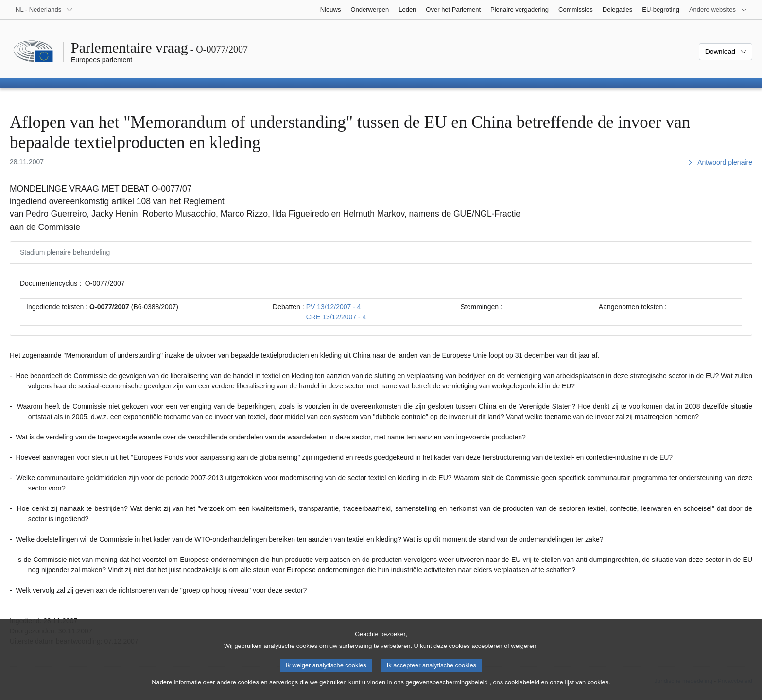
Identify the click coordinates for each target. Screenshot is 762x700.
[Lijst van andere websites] (718, 10)
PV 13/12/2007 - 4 (334, 307)
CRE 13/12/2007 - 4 (336, 317)
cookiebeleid (522, 691)
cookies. (599, 691)
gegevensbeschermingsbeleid (446, 691)
